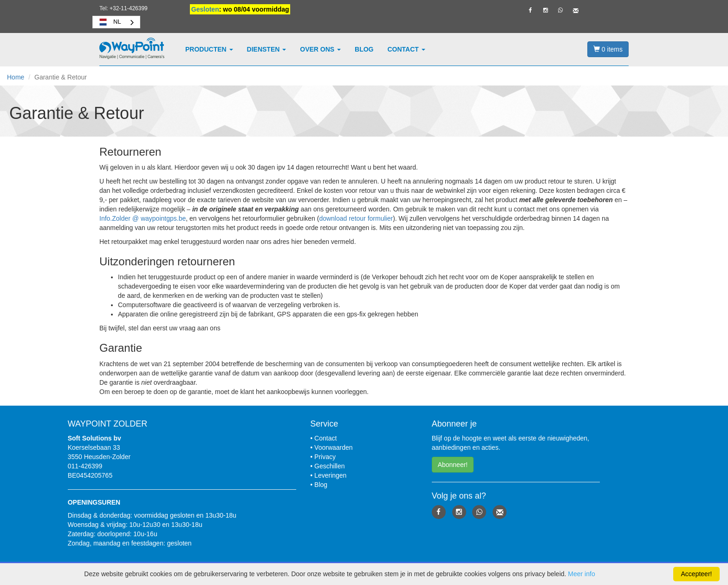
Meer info (581, 574)
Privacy (325, 457)
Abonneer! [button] (453, 465)
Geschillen (329, 466)
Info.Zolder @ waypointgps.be (143, 218)
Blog (364, 49)
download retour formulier (356, 218)
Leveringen (330, 475)
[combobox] (116, 22)
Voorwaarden (334, 447)
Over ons (320, 49)
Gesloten (205, 9)
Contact (406, 49)
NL (109, 22)
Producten (209, 49)
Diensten (267, 49)
